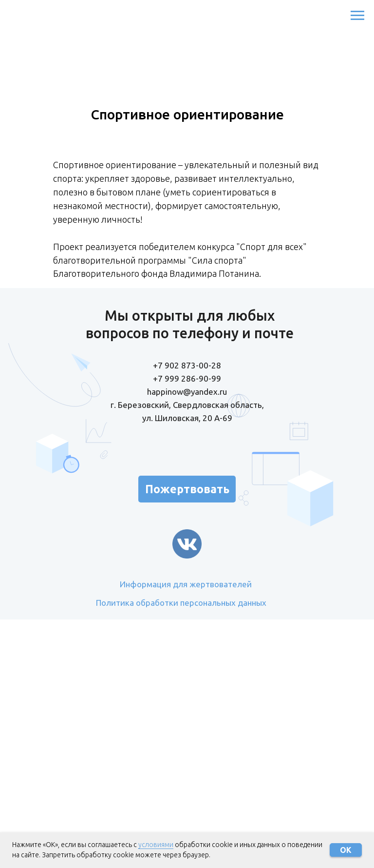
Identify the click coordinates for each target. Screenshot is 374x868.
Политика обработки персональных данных (181, 603)
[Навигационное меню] (357, 16)
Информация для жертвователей (186, 584)
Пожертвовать (187, 489)
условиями (156, 845)
